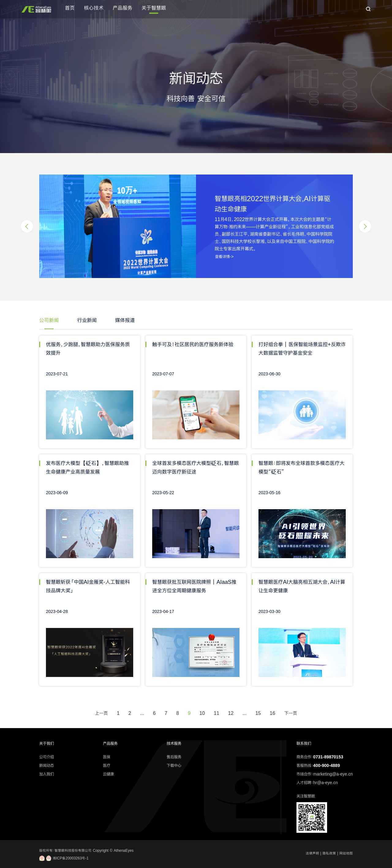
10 (202, 713)
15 (258, 713)
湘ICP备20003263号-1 (64, 858)
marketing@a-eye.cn (333, 774)
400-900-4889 (327, 765)
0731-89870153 (328, 757)
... (142, 713)
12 (231, 713)
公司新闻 (49, 320)
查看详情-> (224, 257)
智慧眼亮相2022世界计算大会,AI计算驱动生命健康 (272, 204)
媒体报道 (125, 320)
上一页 (101, 713)
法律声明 (312, 853)
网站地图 (346, 853)
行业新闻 (87, 320)
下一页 (291, 713)
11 (217, 713)
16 (273, 713)
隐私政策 (329, 853)
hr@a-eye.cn (326, 783)
